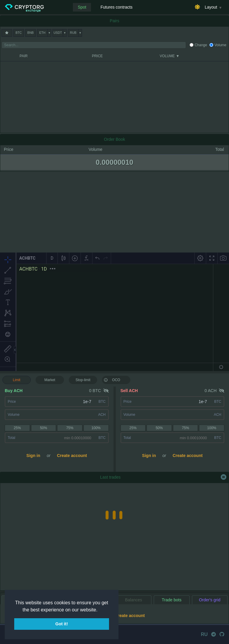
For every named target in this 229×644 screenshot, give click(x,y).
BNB (30, 33)
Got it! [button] (62, 624)
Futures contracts (116, 7)
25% (17, 428)
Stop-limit (83, 380)
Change (201, 45)
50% (44, 428)
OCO (112, 380)
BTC (19, 33)
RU (204, 634)
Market (50, 380)
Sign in (33, 456)
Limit (16, 380)
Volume (220, 45)
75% (70, 428)
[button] (100, 610)
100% (96, 428)
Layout (211, 7)
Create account (72, 456)
